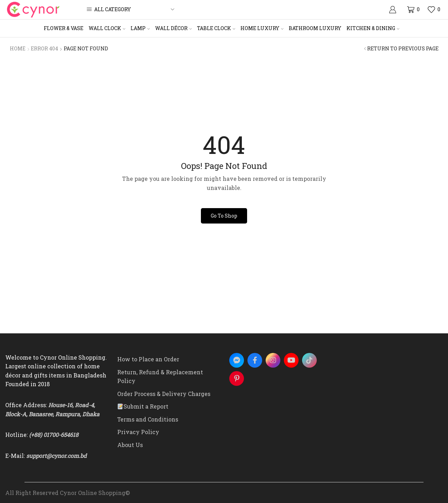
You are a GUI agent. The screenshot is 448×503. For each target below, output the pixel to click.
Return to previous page (403, 48)
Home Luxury (262, 28)
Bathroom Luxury (315, 28)
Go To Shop (224, 216)
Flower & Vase (64, 28)
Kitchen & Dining (373, 28)
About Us (130, 445)
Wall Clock (107, 28)
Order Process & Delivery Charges (164, 394)
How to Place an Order (148, 359)
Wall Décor (173, 28)
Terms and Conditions (148, 419)
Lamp (140, 28)
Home (18, 48)
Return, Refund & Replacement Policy (160, 377)
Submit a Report (143, 406)
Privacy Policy (138, 432)
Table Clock (216, 28)
